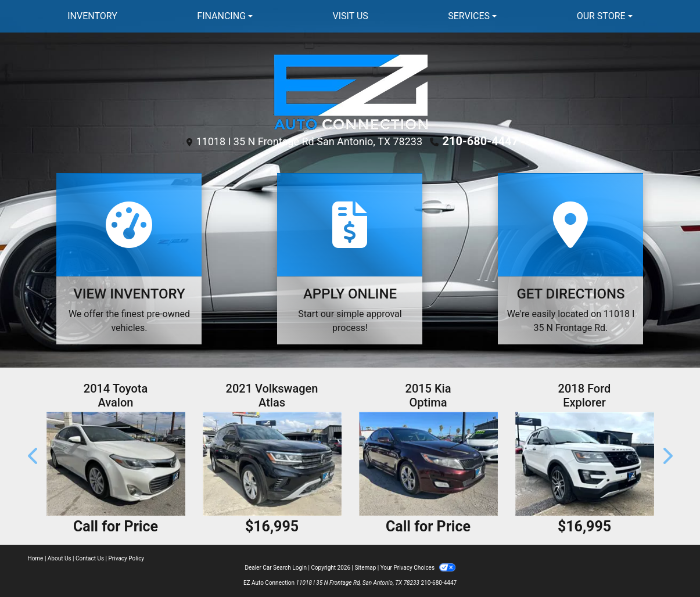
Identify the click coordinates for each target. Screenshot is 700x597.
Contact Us (90, 558)
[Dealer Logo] (350, 91)
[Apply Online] (350, 259)
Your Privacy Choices (418, 568)
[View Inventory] (129, 259)
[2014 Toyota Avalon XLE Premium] (116, 464)
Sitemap (365, 568)
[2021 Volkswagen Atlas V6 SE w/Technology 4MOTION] (272, 464)
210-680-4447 (481, 141)
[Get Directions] (570, 259)
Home (36, 558)
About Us (60, 558)
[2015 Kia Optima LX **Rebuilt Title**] (428, 464)
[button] (34, 456)
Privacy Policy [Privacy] (127, 558)
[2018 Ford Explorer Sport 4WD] (585, 464)
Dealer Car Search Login (276, 568)
